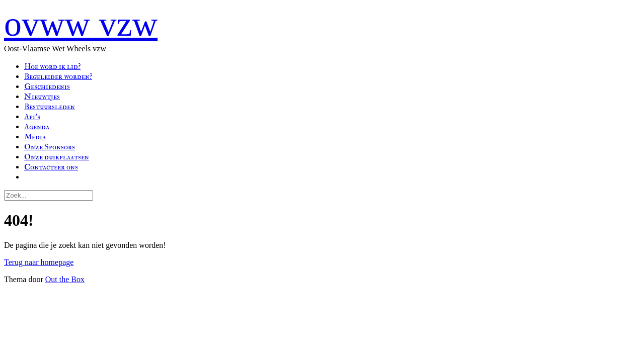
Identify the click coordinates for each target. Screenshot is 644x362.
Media (35, 137)
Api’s (32, 117)
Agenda (37, 127)
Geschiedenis (47, 86)
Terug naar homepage (39, 262)
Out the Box (65, 279)
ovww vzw (81, 24)
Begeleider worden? (58, 76)
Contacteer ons (51, 167)
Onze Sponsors (50, 147)
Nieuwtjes (42, 97)
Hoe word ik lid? (52, 66)
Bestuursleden (50, 107)
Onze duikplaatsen (57, 157)
